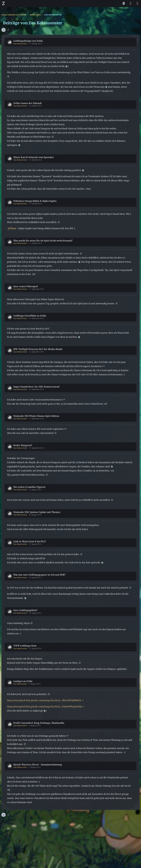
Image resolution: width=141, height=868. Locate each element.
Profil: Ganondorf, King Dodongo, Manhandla (39, 723)
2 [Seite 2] (8, 30)
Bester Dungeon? (23, 445)
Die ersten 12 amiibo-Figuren (29, 487)
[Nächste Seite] (13, 30)
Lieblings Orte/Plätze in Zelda (30, 316)
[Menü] (137, 3)
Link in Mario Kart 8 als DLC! (29, 542)
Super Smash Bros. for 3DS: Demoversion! (36, 387)
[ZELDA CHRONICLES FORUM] (3, 3)
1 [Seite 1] (4, 30)
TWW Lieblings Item (25, 646)
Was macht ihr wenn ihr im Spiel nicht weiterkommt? (43, 241)
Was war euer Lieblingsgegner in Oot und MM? (39, 575)
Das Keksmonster (20, 44)
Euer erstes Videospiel (26, 286)
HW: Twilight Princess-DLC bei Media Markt (38, 349)
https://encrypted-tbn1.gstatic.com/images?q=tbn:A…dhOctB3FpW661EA (44, 700)
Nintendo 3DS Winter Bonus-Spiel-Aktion (36, 416)
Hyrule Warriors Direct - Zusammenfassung (38, 765)
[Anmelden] (131, 3)
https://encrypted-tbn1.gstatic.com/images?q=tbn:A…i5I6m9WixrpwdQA (44, 707)
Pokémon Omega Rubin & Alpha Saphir (35, 201)
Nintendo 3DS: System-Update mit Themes (37, 512)
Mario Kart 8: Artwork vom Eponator (34, 157)
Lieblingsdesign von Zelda (28, 41)
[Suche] (124, 3)
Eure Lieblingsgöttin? (25, 610)
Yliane (13, 228)
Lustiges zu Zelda (23, 681)
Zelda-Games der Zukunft (28, 103)
